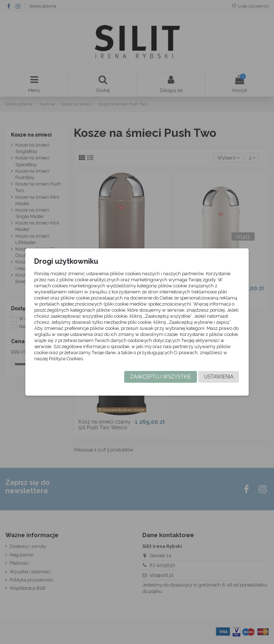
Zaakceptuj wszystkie (158, 377)
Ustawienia (217, 377)
